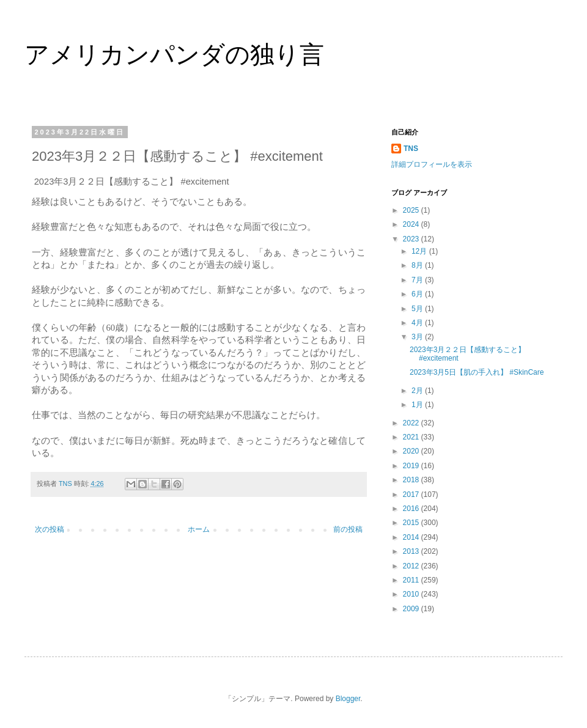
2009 (412, 609)
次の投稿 (50, 529)
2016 (412, 509)
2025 (412, 210)
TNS (411, 149)
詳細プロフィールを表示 (432, 164)
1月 (418, 405)
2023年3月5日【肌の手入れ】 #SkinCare (477, 372)
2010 (412, 594)
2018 (412, 480)
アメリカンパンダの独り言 (174, 54)
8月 (418, 265)
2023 (412, 239)
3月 (418, 337)
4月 (418, 323)
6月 (418, 294)
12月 (420, 251)
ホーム (199, 529)
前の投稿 (348, 529)
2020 (412, 451)
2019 (412, 466)
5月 (418, 309)
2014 (412, 537)
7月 (418, 280)
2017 (412, 495)
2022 (412, 423)
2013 (412, 551)
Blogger (348, 699)
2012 (412, 566)
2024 (412, 224)
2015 (412, 523)
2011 (412, 580)
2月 (418, 391)
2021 (412, 437)
